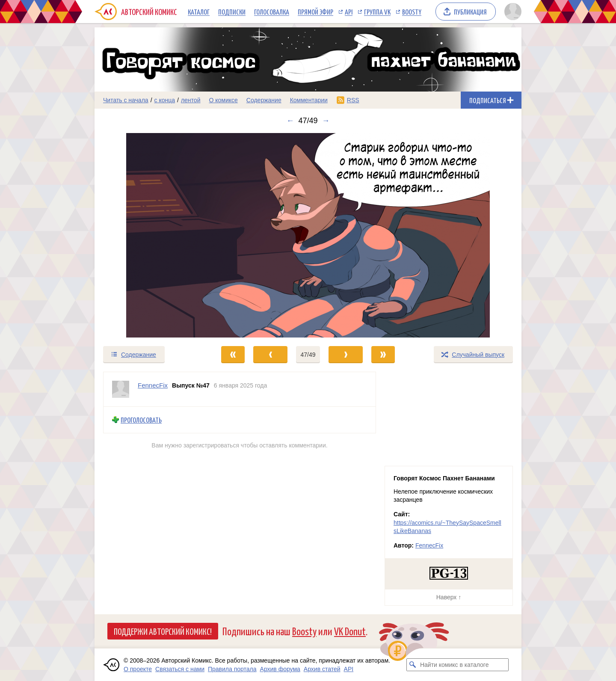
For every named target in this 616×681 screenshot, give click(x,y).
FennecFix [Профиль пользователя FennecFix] (153, 385)
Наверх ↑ (449, 597)
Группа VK (377, 12)
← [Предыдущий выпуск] (290, 121)
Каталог (199, 12)
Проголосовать (141, 420)
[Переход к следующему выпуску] (308, 235)
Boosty (412, 12)
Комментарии (309, 100)
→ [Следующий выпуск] (326, 121)
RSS (353, 100)
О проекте (138, 669)
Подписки (232, 12)
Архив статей (322, 669)
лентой (191, 100)
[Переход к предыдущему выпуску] (148, 235)
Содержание (264, 100)
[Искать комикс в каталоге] (413, 665)
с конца (165, 100)
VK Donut (350, 631)
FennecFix (429, 545)
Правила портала (232, 669)
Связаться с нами (180, 669)
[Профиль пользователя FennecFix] (121, 389)
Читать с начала (126, 100)
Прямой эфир (315, 12)
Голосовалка (272, 12)
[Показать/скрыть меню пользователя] (511, 12)
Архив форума (280, 669)
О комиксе (223, 100)
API (349, 12)
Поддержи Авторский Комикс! (163, 631)
